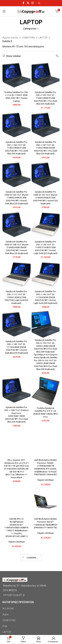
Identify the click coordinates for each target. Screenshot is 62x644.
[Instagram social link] (32, 3)
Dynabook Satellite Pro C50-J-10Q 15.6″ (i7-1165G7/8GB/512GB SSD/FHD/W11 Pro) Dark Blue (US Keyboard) (46, 98)
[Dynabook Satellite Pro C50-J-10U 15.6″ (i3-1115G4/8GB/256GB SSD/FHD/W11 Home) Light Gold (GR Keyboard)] (46, 275)
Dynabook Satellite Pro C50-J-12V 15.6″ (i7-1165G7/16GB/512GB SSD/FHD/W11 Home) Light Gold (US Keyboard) (46, 247)
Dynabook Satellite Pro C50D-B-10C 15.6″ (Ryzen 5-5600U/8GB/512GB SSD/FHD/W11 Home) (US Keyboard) (46, 198)
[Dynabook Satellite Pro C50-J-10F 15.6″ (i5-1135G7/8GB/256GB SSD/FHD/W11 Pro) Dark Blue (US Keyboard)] (46, 126)
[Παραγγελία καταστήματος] (57, 56)
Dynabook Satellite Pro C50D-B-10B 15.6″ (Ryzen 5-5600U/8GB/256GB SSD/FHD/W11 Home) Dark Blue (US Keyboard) (17, 247)
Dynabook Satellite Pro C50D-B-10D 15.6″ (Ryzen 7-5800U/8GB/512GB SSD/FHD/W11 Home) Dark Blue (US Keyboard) (17, 198)
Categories (30, 29)
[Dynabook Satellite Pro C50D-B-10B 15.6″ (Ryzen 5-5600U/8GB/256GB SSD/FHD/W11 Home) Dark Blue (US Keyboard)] (17, 225)
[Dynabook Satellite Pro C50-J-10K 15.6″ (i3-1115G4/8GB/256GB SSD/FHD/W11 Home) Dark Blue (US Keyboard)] (17, 325)
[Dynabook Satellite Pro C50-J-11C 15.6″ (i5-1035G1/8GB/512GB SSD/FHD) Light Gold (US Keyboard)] (17, 275)
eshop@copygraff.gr (14, 595)
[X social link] (28, 3)
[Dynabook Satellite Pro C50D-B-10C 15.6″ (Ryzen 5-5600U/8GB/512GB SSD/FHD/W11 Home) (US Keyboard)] (46, 175)
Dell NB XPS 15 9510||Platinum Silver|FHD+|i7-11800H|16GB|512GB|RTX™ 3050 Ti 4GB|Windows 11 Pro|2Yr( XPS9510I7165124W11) (16, 528)
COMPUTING (28, 38)
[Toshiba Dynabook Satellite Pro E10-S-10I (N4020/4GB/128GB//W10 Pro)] (46, 391)
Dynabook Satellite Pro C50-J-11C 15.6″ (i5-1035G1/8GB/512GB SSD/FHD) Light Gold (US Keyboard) (17, 297)
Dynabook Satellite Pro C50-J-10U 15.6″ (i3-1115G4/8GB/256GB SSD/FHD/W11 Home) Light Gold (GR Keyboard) (45, 297)
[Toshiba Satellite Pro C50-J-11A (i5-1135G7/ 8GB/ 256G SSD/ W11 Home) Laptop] (17, 76)
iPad (5, 626)
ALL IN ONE (8, 609)
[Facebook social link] (24, 3)
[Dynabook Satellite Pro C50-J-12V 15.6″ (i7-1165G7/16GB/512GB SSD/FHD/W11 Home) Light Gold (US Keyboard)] (46, 225)
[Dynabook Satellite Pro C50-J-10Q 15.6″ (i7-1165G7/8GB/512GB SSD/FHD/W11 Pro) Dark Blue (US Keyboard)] (46, 76)
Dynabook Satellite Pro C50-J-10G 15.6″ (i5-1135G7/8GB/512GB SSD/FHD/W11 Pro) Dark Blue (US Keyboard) (16, 148)
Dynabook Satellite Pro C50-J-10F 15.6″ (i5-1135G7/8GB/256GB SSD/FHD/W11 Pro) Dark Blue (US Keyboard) (46, 148)
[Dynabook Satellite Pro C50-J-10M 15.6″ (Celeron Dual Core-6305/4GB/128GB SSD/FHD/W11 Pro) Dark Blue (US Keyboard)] (17, 391)
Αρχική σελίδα (10, 38)
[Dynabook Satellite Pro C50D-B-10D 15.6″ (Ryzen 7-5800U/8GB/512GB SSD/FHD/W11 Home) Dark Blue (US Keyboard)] (17, 175)
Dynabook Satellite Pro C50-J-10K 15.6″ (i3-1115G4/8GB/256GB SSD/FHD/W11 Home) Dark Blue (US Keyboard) (17, 347)
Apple (6, 614)
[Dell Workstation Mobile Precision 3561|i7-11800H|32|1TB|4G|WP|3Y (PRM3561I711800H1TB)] (46, 502)
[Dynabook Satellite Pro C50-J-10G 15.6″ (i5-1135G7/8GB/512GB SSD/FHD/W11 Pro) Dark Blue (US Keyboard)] (17, 126)
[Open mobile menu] (4, 11)
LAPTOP (43, 38)
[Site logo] (31, 11)
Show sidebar (14, 56)
